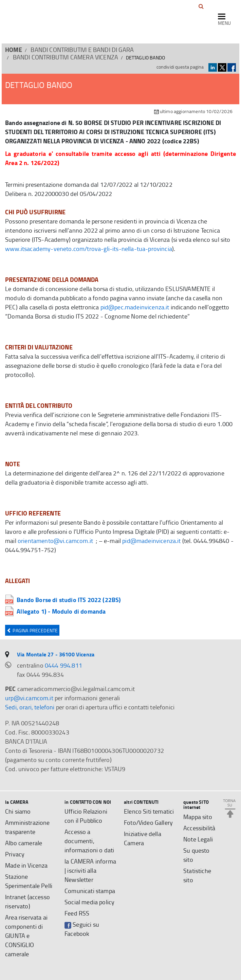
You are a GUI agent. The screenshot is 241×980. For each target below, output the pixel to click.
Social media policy (89, 902)
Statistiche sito (197, 875)
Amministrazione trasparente (27, 827)
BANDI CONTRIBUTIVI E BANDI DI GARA (82, 50)
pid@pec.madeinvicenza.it (135, 307)
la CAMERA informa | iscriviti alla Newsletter (90, 870)
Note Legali (198, 839)
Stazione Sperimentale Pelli (29, 881)
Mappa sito (198, 817)
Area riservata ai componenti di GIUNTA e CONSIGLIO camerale (26, 936)
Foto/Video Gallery (148, 822)
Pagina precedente (32, 630)
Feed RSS (77, 913)
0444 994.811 (63, 665)
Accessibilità (199, 828)
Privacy (15, 854)
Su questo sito (197, 855)
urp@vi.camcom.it (29, 698)
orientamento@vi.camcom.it (55, 541)
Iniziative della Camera (143, 838)
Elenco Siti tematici (149, 811)
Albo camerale (24, 843)
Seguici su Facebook (82, 929)
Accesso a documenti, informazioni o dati (89, 841)
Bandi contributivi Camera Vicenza (66, 57)
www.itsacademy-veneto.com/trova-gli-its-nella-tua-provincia (89, 249)
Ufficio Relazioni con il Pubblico (86, 816)
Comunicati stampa (90, 891)
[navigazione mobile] (224, 20)
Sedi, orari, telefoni (30, 707)
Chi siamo (18, 811)
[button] (201, 6)
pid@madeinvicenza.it (151, 541)
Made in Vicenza (26, 865)
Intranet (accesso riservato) (27, 901)
